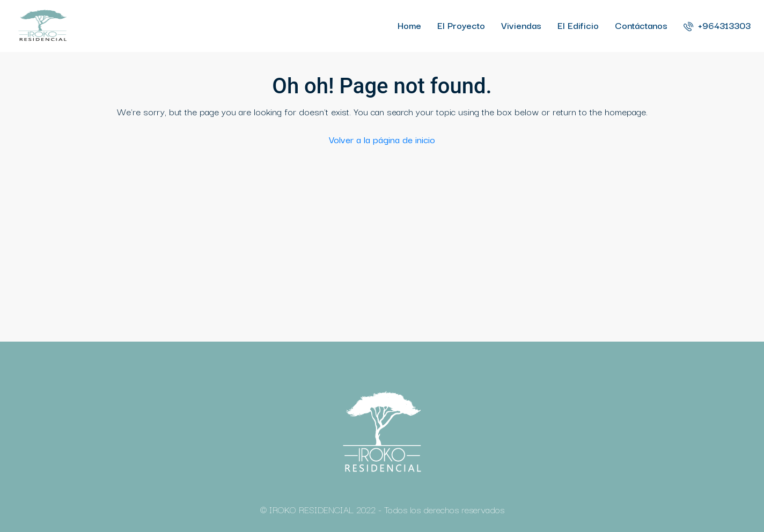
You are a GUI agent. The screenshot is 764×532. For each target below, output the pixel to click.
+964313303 (717, 25)
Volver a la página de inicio (382, 139)
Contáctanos (641, 25)
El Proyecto (461, 25)
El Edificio (578, 25)
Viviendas (521, 25)
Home (409, 25)
